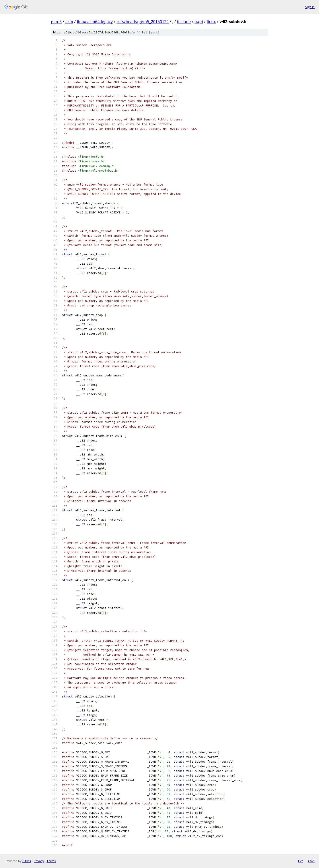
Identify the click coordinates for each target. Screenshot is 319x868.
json (311, 861)
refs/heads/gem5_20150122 (143, 21)
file (142, 32)
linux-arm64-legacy (95, 21)
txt (300, 861)
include (184, 21)
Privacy (39, 861)
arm (69, 21)
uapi (199, 21)
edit (154, 32)
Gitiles (27, 861)
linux (211, 21)
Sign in (310, 7)
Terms (51, 861)
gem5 (56, 21)
